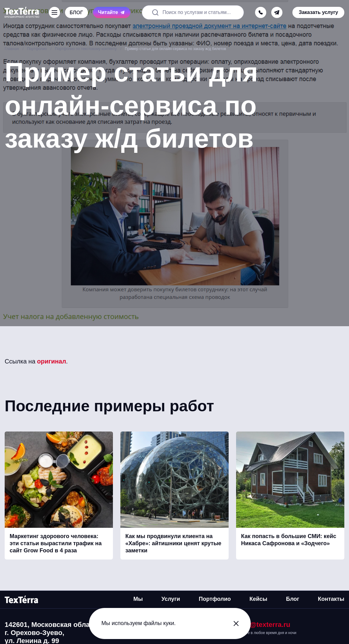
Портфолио (215, 599)
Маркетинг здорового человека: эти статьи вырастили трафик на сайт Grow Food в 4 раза (56, 544)
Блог (293, 599)
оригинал (51, 361)
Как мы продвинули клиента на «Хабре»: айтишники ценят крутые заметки (173, 544)
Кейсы (258, 599)
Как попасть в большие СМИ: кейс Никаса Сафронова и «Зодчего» (289, 540)
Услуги (171, 599)
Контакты (331, 599)
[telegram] (277, 12)
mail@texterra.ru (263, 625)
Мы (138, 599)
